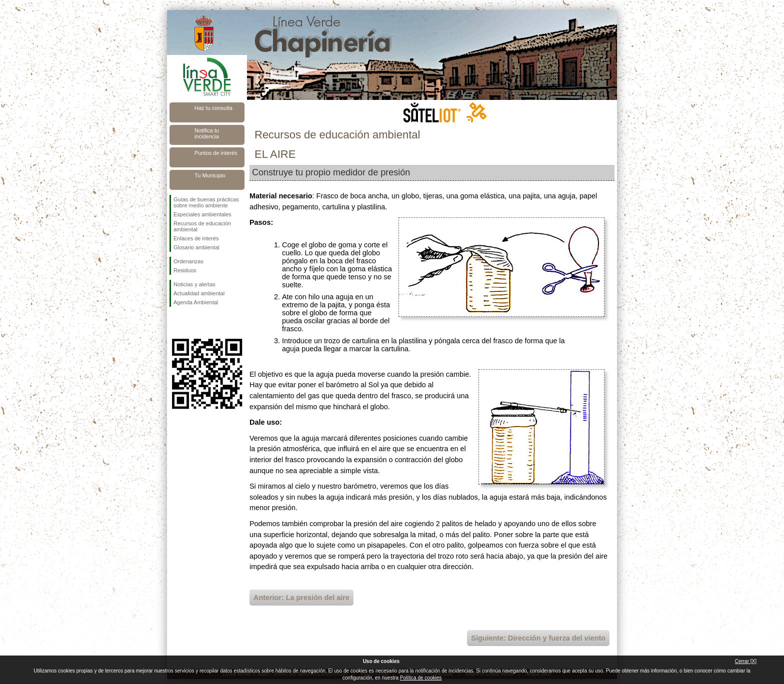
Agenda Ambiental (196, 302)
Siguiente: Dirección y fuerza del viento (538, 638)
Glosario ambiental (196, 247)
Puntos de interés (216, 153)
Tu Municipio (210, 175)
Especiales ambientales (202, 214)
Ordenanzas (188, 261)
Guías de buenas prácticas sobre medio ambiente (206, 202)
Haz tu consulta (213, 108)
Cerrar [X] (746, 661)
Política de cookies (421, 678)
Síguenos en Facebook (175, 323)
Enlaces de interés (196, 238)
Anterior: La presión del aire (301, 598)
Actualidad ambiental (199, 293)
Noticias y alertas (194, 284)
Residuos (185, 270)
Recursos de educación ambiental (202, 226)
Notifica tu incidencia (207, 133)
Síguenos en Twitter (192, 323)
